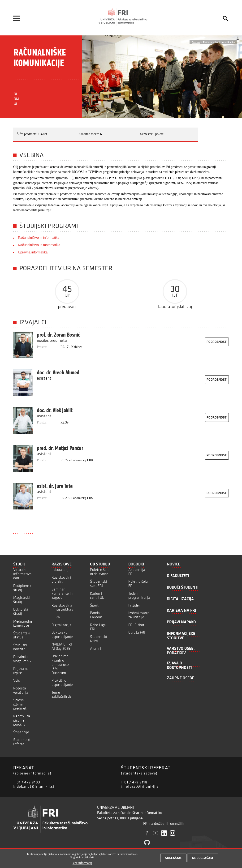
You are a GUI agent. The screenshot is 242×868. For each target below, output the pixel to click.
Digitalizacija (61, 625)
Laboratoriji (60, 570)
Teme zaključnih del (62, 695)
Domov (196, 42)
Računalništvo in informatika (39, 238)
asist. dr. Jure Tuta (55, 486)
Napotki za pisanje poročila (22, 720)
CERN (56, 617)
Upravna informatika (33, 252)
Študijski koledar (20, 647)
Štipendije (21, 732)
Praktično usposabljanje (62, 682)
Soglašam (173, 858)
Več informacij (82, 863)
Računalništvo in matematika (39, 245)
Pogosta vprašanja (21, 690)
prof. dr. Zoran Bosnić (58, 335)
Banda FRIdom (96, 615)
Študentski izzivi (99, 639)
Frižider (134, 605)
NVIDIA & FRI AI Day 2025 (62, 646)
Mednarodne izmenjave (23, 623)
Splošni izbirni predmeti (20, 704)
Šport (94, 605)
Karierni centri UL (97, 596)
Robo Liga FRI (98, 627)
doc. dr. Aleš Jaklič (55, 410)
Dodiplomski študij (23, 588)
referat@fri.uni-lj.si (142, 786)
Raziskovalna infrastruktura (62, 607)
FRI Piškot (136, 625)
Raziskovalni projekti (61, 579)
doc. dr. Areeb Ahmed (58, 372)
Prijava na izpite (21, 671)
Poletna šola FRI (138, 584)
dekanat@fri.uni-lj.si (35, 786)
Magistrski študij (22, 600)
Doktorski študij (21, 611)
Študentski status (22, 635)
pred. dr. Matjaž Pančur (60, 448)
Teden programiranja (139, 596)
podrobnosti (217, 342)
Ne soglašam (203, 858)
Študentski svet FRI (99, 584)
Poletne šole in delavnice (100, 572)
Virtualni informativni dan (23, 574)
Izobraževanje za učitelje (139, 615)
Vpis (17, 680)
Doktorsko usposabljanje (62, 635)
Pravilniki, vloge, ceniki (23, 659)
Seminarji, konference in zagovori (62, 593)
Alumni (96, 648)
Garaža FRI (137, 632)
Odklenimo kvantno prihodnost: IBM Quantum (60, 664)
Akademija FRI (137, 572)
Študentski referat (22, 742)
